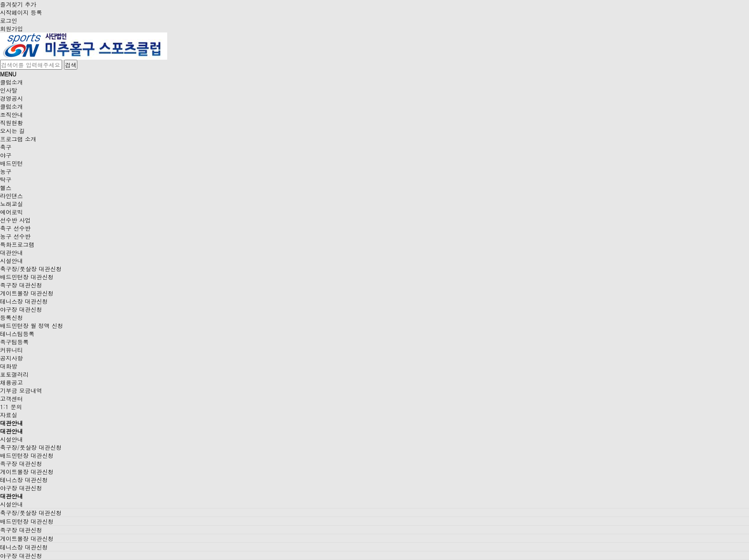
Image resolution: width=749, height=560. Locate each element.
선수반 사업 (15, 220)
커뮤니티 (11, 350)
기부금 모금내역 (21, 390)
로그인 (9, 20)
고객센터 (11, 398)
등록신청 (11, 317)
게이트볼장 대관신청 (27, 293)
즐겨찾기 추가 (18, 4)
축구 (6, 147)
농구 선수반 (15, 236)
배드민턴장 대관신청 (27, 277)
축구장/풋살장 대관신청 (31, 269)
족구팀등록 (14, 342)
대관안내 (11, 252)
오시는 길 (12, 131)
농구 (6, 171)
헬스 (6, 187)
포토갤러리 (14, 374)
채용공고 (11, 382)
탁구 (6, 179)
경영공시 (11, 98)
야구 (6, 155)
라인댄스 (11, 195)
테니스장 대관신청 (24, 301)
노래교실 (11, 204)
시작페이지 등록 (21, 12)
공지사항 (11, 358)
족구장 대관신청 (21, 285)
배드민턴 (11, 163)
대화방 (9, 366)
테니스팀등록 (17, 333)
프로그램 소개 (18, 139)
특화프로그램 (17, 244)
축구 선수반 (15, 228)
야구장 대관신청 (21, 309)
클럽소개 (11, 82)
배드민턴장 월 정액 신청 (32, 325)
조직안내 (11, 114)
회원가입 (11, 28)
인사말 (9, 90)
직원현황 (11, 122)
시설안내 (11, 260)
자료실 (9, 415)
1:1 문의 (11, 407)
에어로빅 (11, 212)
